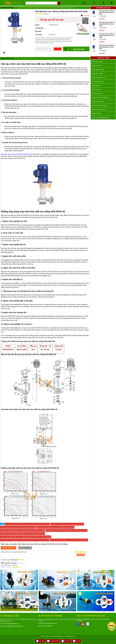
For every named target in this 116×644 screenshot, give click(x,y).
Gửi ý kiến (81, 555)
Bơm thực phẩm (97, 94)
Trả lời (3, 568)
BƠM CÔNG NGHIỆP (98, 102)
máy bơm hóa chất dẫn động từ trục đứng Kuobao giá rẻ (67, 524)
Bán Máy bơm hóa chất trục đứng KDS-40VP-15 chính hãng (107, 12)
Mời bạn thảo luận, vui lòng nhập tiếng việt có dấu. (36, 554)
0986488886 (83, 32)
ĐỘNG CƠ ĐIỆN (96, 114)
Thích (8, 567)
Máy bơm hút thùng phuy (100, 98)
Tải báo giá (85, 16)
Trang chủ (22, 8)
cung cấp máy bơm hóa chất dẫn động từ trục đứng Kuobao (18, 527)
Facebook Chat (53, 641)
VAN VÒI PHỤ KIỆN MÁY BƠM (100, 118)
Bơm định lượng (97, 74)
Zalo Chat (66, 641)
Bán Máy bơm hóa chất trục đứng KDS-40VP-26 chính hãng (107, 35)
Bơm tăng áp (96, 86)
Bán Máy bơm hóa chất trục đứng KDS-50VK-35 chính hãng (107, 24)
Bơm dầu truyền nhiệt (99, 106)
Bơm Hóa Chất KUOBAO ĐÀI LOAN (45, 8)
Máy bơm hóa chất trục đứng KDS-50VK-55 (15, 154)
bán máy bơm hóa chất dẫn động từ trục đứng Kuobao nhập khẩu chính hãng (27, 524)
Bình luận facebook (25, 548)
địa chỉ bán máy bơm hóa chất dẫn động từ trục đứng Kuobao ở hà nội (66, 531)
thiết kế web (57, 636)
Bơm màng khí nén (98, 70)
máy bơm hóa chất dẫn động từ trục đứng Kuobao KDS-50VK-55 (69, 540)
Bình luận (46, 14)
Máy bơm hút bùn (98, 82)
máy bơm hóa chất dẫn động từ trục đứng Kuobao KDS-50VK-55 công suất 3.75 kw (25, 540)
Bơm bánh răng (97, 62)
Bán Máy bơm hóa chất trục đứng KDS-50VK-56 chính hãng (107, 47)
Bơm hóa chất (31, 8)
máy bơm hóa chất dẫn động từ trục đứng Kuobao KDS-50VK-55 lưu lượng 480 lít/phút (26, 537)
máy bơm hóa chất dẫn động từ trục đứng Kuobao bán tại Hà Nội (55, 527)
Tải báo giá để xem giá (52, 20)
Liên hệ (76, 641)
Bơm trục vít (96, 90)
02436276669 (19, 626)
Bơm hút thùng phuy (99, 110)
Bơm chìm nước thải (99, 78)
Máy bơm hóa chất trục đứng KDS (64, 8)
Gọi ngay (40, 641)
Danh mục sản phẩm (7, 8)
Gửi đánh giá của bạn (9, 548)
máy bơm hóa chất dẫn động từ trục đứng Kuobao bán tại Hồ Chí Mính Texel (23, 531)
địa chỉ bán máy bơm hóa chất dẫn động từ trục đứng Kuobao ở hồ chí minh (22, 534)
